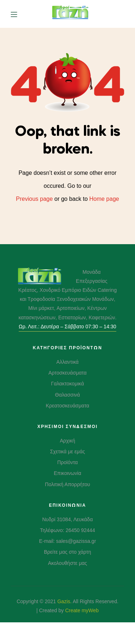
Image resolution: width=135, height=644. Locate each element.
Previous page (34, 199)
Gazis (64, 601)
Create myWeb (82, 610)
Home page (104, 199)
